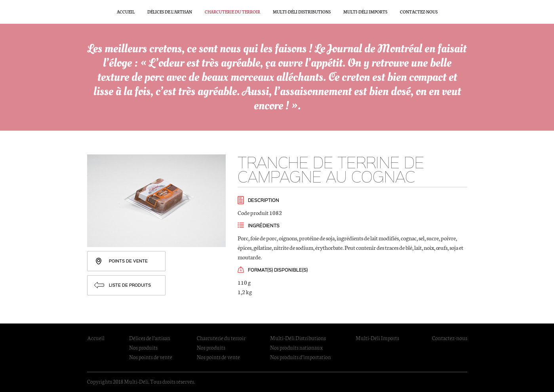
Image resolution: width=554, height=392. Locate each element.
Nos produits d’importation (301, 357)
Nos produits (143, 347)
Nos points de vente (151, 357)
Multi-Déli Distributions (302, 12)
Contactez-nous (419, 12)
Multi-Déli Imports (365, 12)
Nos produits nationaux (296, 347)
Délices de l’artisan (170, 12)
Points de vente (128, 261)
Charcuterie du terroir (232, 12)
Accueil (126, 12)
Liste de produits (130, 285)
